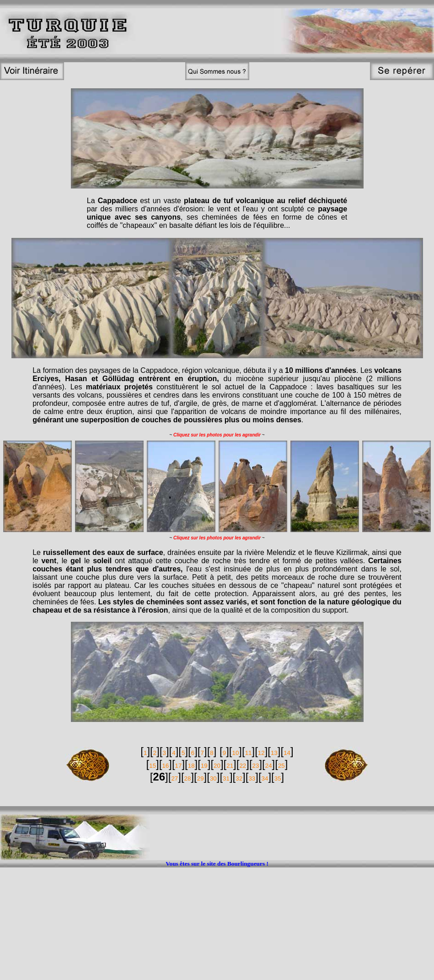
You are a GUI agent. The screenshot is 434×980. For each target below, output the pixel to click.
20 (217, 766)
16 (165, 766)
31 (226, 778)
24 (269, 766)
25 (281, 766)
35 (278, 778)
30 (213, 778)
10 (236, 753)
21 (230, 766)
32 (239, 778)
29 (201, 778)
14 (287, 753)
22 (243, 766)
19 (204, 766)
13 (274, 753)
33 (252, 778)
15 (153, 766)
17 (179, 766)
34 (265, 778)
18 (191, 766)
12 (261, 753)
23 (256, 766)
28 (188, 778)
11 (249, 753)
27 (174, 778)
